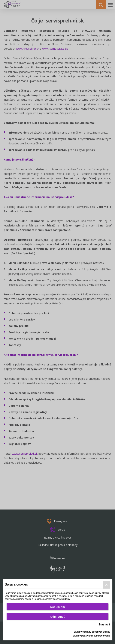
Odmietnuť (58, 617)
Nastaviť (105, 624)
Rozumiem (58, 607)
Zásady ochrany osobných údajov (92, 632)
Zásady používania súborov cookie (92, 636)
